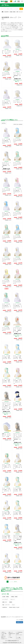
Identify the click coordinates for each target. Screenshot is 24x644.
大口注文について (4, 639)
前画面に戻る (20, 622)
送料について (11, 632)
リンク (10, 636)
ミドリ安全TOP (5, 12)
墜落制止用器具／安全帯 (14, 608)
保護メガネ (5, 602)
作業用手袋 (5, 608)
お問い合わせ (3, 636)
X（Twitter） (11, 637)
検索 (21, 9)
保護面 (11, 602)
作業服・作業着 (13, 12)
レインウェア (5, 599)
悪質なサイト (3, 637)
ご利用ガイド (3, 632)
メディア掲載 (18, 637)
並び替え (4, 123)
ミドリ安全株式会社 (19, 632)
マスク (13, 605)
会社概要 (17, 634)
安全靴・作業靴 (6, 597)
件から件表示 (18, 124)
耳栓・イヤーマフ (6, 605)
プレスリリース (18, 639)
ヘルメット (12, 599)
